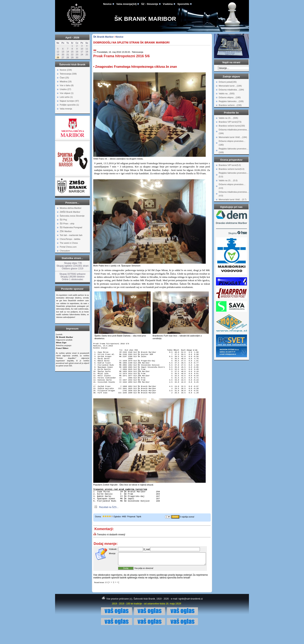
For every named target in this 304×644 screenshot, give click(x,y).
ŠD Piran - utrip (67, 224)
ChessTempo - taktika (70, 239)
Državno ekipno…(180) (230, 97)
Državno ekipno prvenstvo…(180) (232, 143)
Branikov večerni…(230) (230, 105)
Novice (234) (66, 70)
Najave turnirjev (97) (69, 101)
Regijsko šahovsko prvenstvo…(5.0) (234, 175)
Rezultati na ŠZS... (109, 520)
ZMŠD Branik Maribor (70, 212)
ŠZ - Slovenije (150, 4)
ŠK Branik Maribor (145, 19)
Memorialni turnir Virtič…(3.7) (233, 199)
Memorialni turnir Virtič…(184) (233, 137)
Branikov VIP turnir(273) (230, 122)
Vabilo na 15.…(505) (228, 118)
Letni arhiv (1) (66, 97)
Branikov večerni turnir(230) (232, 126)
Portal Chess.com (68, 247)
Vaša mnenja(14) (126, 4)
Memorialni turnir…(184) (230, 86)
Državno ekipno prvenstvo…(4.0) (232, 186)
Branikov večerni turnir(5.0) (231, 169)
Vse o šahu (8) (67, 85)
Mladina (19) (66, 81)
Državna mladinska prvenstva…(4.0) (234, 194)
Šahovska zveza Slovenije (72, 216)
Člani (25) (64, 78)
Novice (107, 4)
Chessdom (65, 251)
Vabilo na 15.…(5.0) (228, 180)
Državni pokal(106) (228, 82)
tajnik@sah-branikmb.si (191, 614)
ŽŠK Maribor (66, 231)
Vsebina (168, 4)
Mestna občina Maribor (71, 208)
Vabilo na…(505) (227, 94)
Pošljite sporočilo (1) (69, 105)
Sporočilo (183, 4)
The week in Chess (69, 243)
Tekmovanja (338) (68, 74)
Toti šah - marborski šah (71, 235)
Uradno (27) (65, 89)
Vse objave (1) (67, 93)
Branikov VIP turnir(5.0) (230, 165)
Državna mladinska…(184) (231, 90)
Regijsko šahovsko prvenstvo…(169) (234, 150)
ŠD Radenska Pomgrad (71, 227)
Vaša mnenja (66, 109)
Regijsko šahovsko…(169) (231, 101)
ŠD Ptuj (63, 220)
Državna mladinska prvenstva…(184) (234, 131)
